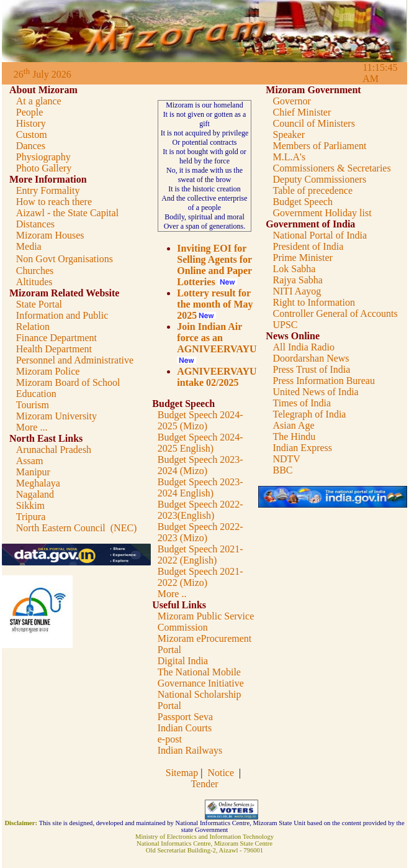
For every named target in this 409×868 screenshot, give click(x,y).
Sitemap (183, 773)
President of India (308, 246)
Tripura (31, 517)
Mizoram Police (48, 371)
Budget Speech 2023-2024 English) (200, 487)
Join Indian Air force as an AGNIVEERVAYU (217, 338)
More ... (32, 427)
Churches (35, 271)
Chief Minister (302, 112)
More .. (172, 594)
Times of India (302, 403)
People (30, 112)
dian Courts (189, 728)
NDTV (286, 459)
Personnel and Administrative (75, 360)
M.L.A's (289, 157)
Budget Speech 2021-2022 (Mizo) (200, 577)
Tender (204, 784)
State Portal (39, 304)
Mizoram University (56, 416)
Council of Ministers (313, 123)
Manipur (33, 472)
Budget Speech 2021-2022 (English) (200, 555)
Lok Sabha (294, 269)
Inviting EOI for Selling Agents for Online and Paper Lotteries (214, 265)
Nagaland (35, 494)
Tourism (33, 405)
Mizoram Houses (50, 235)
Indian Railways (190, 750)
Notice (221, 773)
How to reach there (54, 202)
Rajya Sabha (297, 280)
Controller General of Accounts (335, 313)
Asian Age (293, 425)
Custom (32, 135)
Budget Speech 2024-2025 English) (200, 443)
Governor (291, 101)
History (31, 123)
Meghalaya (38, 483)
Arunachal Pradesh (54, 450)
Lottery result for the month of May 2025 (215, 304)
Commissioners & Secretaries (331, 168)
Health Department (54, 349)
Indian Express (302, 448)
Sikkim (30, 505)
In (162, 728)
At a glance (39, 101)
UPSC (285, 325)
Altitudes (34, 282)
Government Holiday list (322, 213)
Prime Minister (302, 258)
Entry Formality (48, 190)
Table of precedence (312, 190)
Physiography (43, 157)
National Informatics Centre (174, 843)
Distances (35, 224)
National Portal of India (320, 235)
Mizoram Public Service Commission (206, 622)
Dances (31, 146)
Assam (30, 461)
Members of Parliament (319, 146)
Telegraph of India (309, 414)
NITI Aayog (297, 291)
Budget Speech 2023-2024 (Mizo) (200, 465)
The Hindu (294, 436)
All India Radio (303, 347)
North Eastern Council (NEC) (77, 528)
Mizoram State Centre (243, 843)
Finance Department (56, 338)
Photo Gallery (44, 168)
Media (29, 246)
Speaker (289, 135)
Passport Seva (185, 717)
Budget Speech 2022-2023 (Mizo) (200, 532)
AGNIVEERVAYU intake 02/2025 (217, 377)
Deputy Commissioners (319, 179)
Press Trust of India (311, 369)
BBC (282, 470)
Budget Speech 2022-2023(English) (200, 510)
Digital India (183, 661)
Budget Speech (302, 202)
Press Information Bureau (323, 381)
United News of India (315, 392)
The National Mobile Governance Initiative (201, 678)
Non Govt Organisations (65, 259)
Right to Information (313, 302)
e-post (170, 739)
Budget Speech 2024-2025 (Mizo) (200, 420)
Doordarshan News (311, 358)
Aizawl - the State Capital (67, 213)
